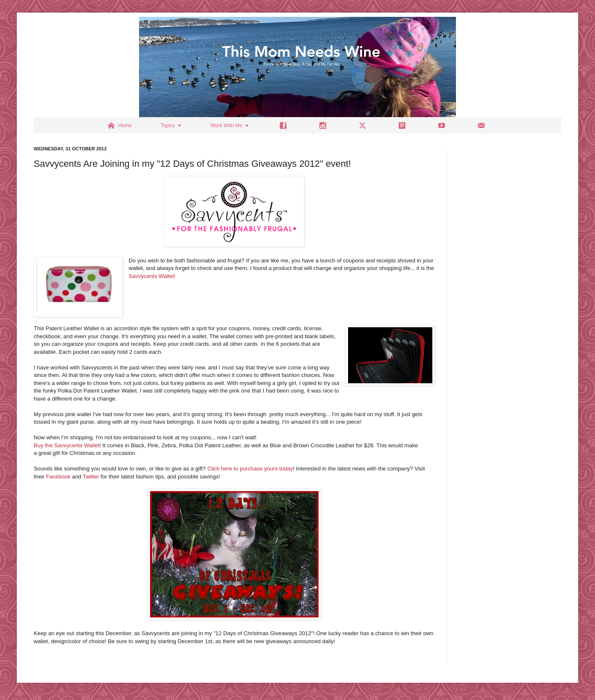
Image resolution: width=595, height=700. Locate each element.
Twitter (91, 477)
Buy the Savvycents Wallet (67, 445)
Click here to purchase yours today (250, 469)
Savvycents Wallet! (153, 276)
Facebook (58, 477)
